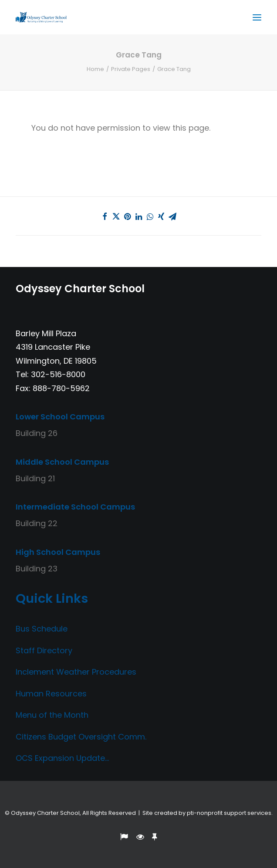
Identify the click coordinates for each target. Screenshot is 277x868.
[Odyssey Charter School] (41, 17)
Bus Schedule (42, 629)
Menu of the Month (52, 715)
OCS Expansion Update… (62, 758)
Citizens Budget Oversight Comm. (81, 737)
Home (95, 69)
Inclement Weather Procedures (76, 672)
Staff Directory (44, 650)
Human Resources (51, 694)
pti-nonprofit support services (229, 813)
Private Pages (131, 69)
